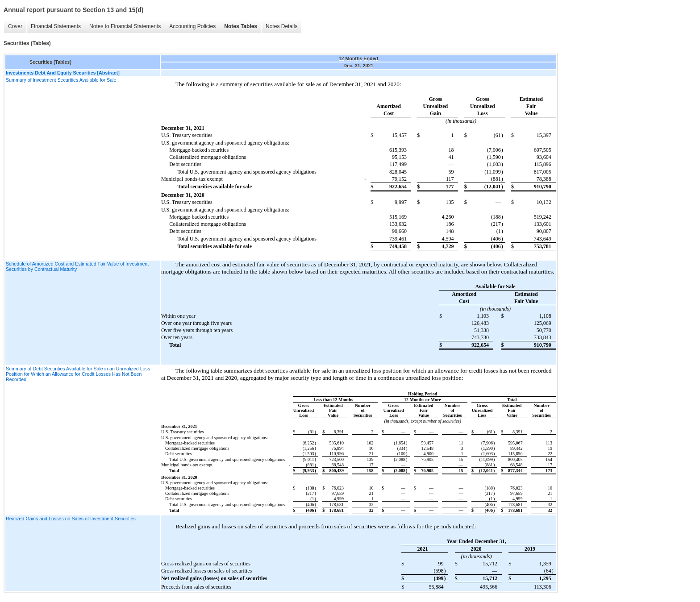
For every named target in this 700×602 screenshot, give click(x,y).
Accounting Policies (192, 26)
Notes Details (281, 26)
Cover (15, 26)
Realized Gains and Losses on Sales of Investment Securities (71, 519)
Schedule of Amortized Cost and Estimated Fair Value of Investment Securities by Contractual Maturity (77, 266)
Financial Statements (56, 26)
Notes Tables (241, 26)
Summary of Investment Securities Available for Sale (61, 80)
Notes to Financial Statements (125, 26)
